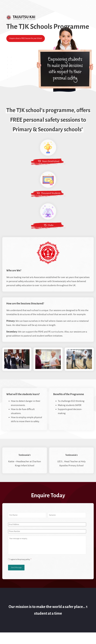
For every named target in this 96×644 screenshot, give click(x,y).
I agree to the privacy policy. (21, 559)
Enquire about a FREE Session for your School (26, 38)
